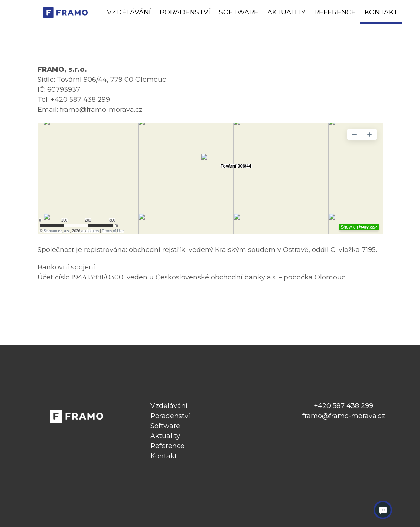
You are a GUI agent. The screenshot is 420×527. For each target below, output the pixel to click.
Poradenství (185, 12)
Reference (335, 12)
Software (239, 12)
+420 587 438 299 (344, 406)
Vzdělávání (129, 12)
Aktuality (286, 12)
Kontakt (381, 12)
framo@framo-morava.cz (344, 416)
